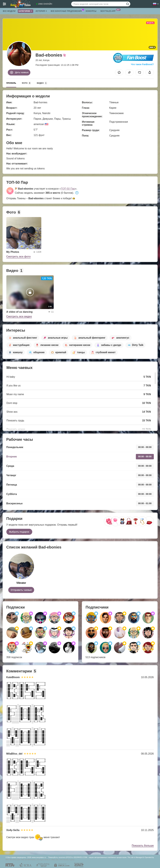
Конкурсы (91, 11)
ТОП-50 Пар (68, 189)
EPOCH (69, 857)
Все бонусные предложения (67, 11)
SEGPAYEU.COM (80, 857)
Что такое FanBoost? (142, 64)
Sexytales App (109, 11)
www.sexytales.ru (39, 857)
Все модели (9, 11)
